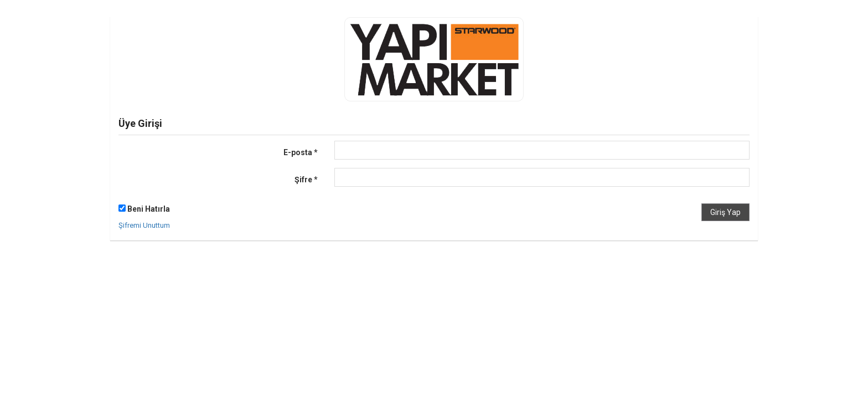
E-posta (301, 152)
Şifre (306, 180)
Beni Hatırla (144, 209)
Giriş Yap (725, 212)
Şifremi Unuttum (144, 225)
